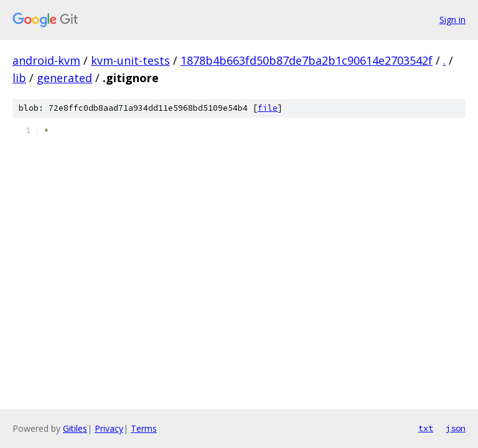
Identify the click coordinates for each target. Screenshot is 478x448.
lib (19, 78)
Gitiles (75, 428)
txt (426, 428)
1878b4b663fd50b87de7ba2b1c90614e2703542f (307, 60)
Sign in (452, 20)
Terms (144, 428)
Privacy (109, 428)
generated (64, 78)
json (456, 428)
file (268, 108)
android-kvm (46, 60)
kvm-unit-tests (130, 60)
